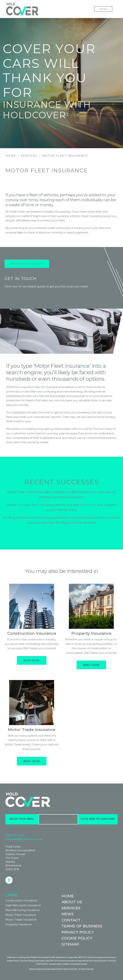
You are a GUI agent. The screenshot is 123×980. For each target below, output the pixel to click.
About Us (72, 902)
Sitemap (70, 944)
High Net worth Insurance (23, 905)
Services (71, 908)
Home (68, 896)
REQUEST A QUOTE (61, 183)
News (68, 914)
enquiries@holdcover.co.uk (24, 839)
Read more (32, 660)
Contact (71, 920)
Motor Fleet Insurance (21, 915)
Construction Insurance (32, 634)
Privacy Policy (78, 932)
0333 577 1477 (15, 835)
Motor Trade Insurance (32, 730)
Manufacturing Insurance (23, 910)
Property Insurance (91, 634)
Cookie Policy (77, 938)
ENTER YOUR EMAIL (22, 819)
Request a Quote (27, 264)
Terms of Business (82, 926)
